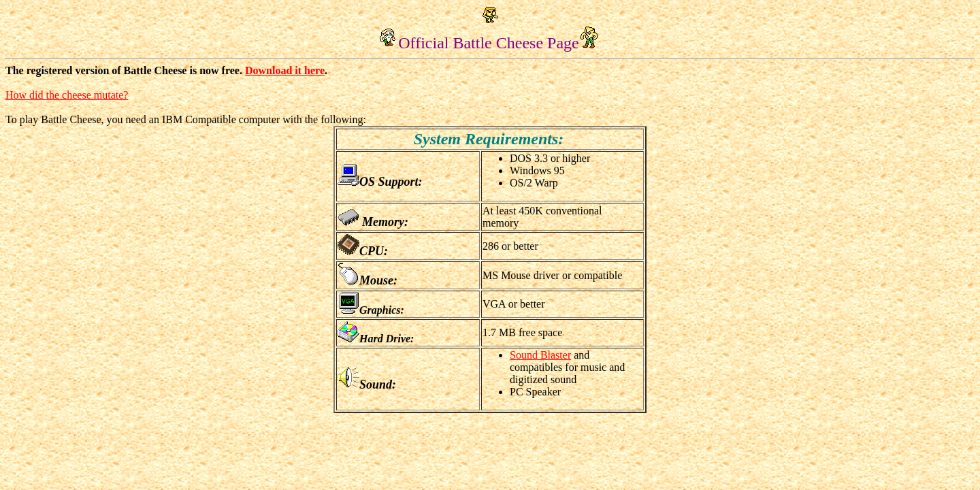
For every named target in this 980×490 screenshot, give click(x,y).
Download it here (285, 70)
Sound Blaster (540, 355)
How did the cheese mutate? (67, 95)
